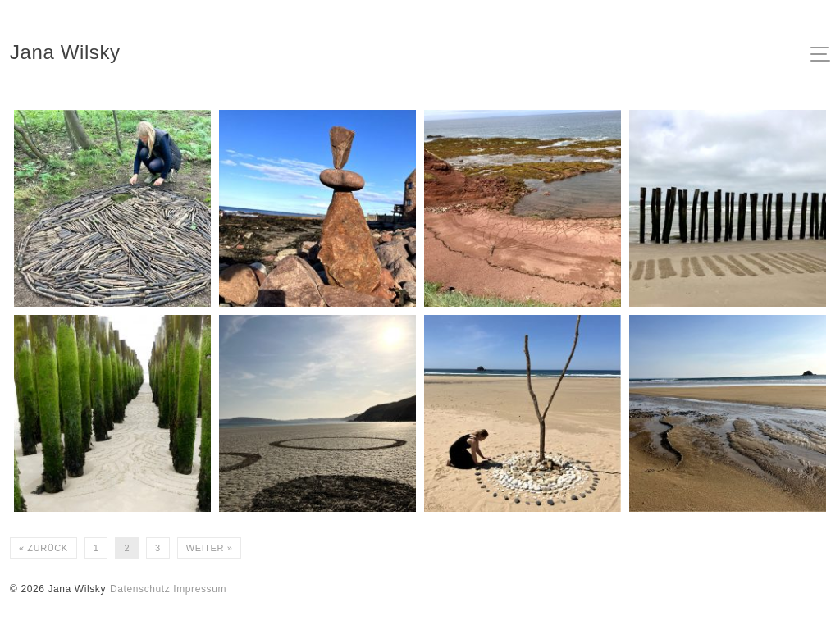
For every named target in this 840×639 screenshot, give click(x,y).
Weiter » (210, 548)
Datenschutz (140, 589)
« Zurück (43, 548)
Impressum (200, 589)
